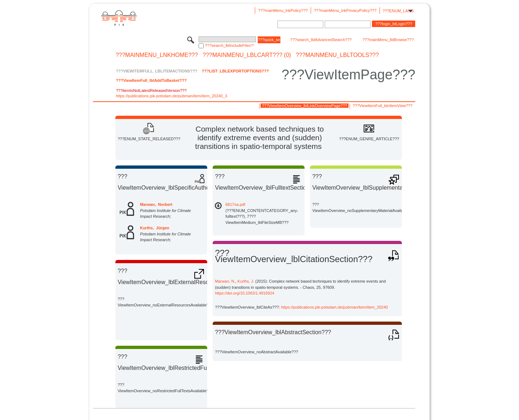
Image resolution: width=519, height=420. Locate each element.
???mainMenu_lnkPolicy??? (283, 10)
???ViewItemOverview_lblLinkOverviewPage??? (305, 106)
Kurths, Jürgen (154, 228)
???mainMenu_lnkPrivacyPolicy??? (345, 10)
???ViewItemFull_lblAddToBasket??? (151, 80)
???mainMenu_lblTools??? (337, 55)
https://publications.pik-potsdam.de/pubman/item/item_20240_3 (171, 96)
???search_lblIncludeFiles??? (229, 45)
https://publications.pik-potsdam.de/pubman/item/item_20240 (335, 307)
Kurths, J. (246, 281)
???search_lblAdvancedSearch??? (321, 40)
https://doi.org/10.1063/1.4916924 (245, 293)
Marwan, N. (225, 281)
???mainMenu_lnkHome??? (157, 55)
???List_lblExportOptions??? (235, 71)
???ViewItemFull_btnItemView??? (382, 106)
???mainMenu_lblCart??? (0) (247, 55)
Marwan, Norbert (156, 204)
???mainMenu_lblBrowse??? (388, 40)
